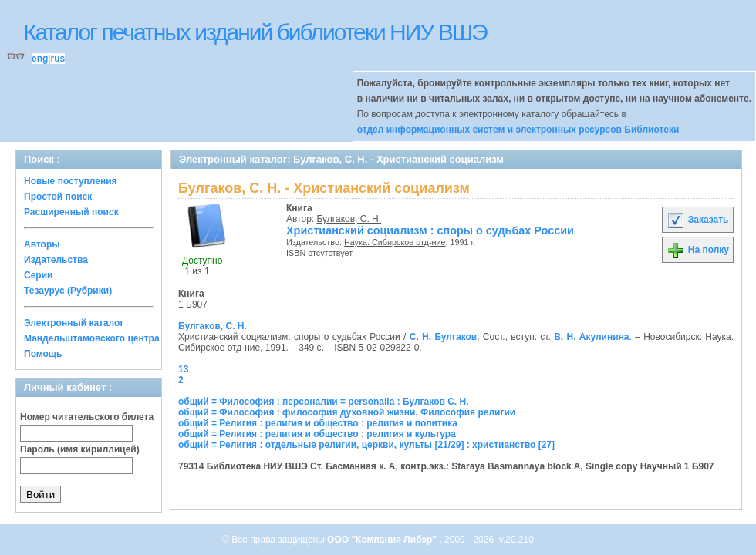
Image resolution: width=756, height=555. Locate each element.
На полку (698, 250)
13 (183, 369)
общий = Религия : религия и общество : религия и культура (317, 434)
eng (40, 59)
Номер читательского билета (87, 417)
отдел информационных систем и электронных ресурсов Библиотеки (518, 129)
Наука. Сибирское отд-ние (395, 242)
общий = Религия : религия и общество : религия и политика (318, 423)
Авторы (42, 244)
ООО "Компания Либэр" (383, 540)
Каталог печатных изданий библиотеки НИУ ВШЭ (255, 32)
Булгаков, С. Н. (349, 219)
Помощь (43, 354)
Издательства (56, 260)
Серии (38, 275)
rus (57, 59)
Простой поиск (58, 197)
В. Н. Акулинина (591, 337)
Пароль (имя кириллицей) (80, 449)
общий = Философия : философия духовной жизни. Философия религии (347, 412)
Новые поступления (71, 181)
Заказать (697, 220)
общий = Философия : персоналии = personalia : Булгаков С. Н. (324, 402)
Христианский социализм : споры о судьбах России (430, 230)
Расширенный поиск (71, 212)
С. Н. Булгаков (443, 337)
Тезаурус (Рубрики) (68, 291)
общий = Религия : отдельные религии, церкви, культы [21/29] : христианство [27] (366, 445)
